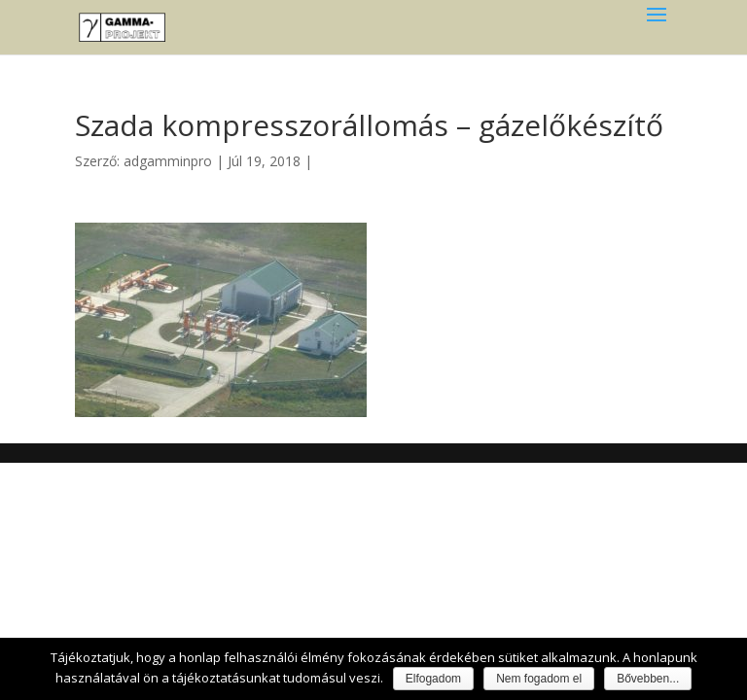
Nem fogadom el (539, 679)
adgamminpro (168, 161)
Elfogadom (433, 679)
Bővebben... (648, 679)
